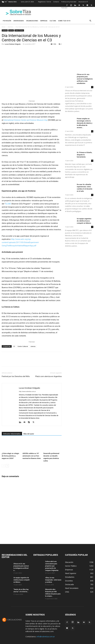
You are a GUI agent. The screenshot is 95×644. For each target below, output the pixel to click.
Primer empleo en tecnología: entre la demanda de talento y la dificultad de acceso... (85, 123)
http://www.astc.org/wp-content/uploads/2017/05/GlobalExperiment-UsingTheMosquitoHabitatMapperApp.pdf (20, 242)
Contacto (56, 2)
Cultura (53, 21)
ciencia (33, 346)
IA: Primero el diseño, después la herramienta (84, 155)
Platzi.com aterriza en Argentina (48, 376)
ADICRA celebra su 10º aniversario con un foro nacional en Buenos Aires (32, 456)
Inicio (4, 27)
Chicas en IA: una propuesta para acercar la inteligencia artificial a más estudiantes (85, 79)
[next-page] (7, 466)
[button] (90, 21)
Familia (11, 30)
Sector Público (19, 30)
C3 (14, 346)
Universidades (19, 21)
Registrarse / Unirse (45, 2)
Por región (7, 21)
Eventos (11, 27)
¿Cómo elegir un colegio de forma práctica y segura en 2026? (10, 456)
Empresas (44, 21)
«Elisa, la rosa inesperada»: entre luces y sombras (53, 580)
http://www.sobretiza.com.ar (27, 392)
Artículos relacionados (12, 434)
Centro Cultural (23, 346)
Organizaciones (32, 21)
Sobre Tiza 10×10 (64, 21)
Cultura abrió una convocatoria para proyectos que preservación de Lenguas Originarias (52, 566)
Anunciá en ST (83, 2)
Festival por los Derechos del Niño (16, 376)
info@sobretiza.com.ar (46, 637)
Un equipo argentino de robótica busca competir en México (84, 221)
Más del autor (29, 434)
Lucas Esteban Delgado (13, 44)
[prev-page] (3, 466)
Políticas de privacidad (69, 2)
